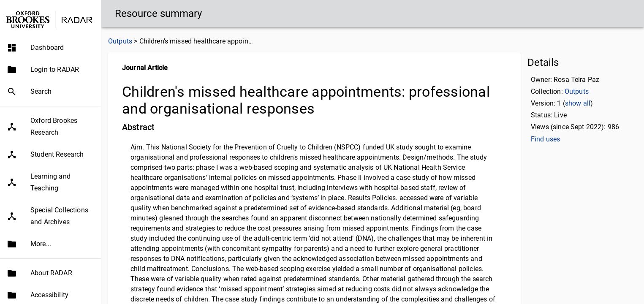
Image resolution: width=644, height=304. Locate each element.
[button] (50, 48)
